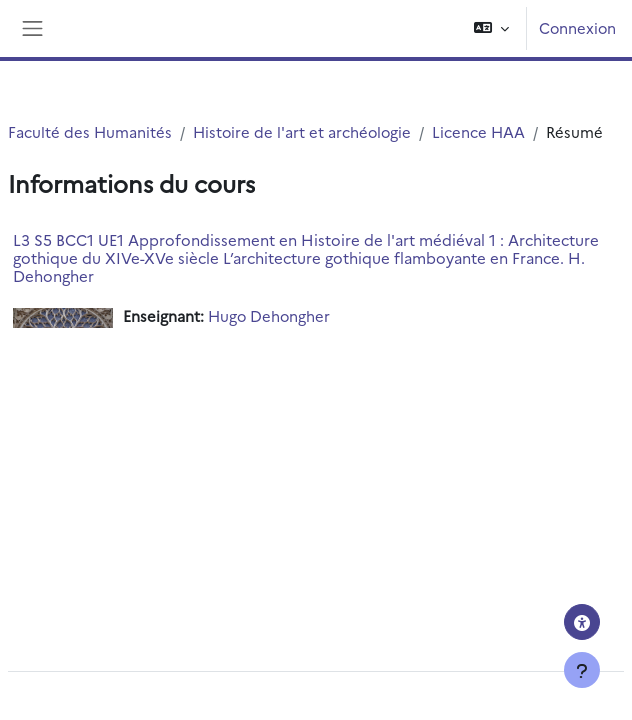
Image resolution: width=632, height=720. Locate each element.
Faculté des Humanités (90, 131)
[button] (491, 28)
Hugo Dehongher (269, 315)
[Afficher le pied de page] (582, 670)
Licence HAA (478, 131)
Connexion (577, 27)
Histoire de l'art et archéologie (302, 131)
